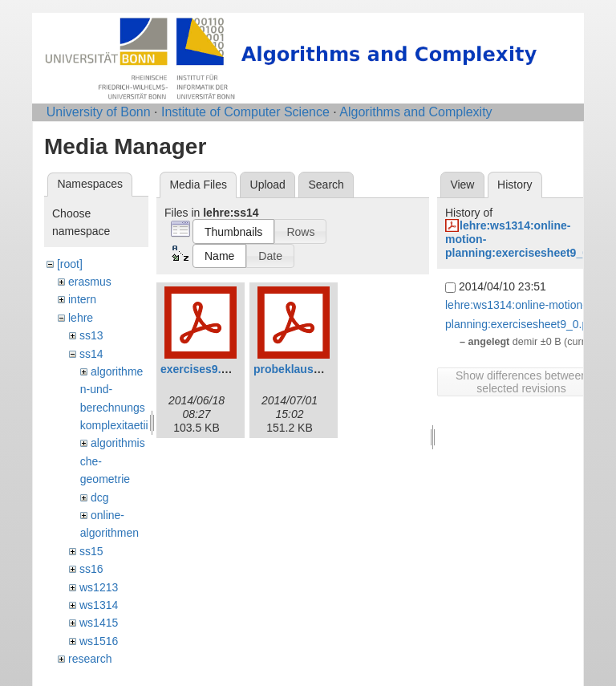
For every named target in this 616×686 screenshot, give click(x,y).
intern (82, 299)
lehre (81, 318)
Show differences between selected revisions (521, 382)
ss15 (91, 551)
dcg (100, 497)
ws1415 (99, 623)
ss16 (91, 569)
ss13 (91, 335)
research (90, 659)
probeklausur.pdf (299, 369)
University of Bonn (99, 112)
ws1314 (99, 605)
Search (326, 185)
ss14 (91, 354)
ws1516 (99, 641)
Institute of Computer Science (245, 112)
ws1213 (99, 587)
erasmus (90, 282)
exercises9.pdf (199, 369)
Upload (268, 185)
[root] (70, 264)
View (462, 185)
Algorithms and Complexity (415, 112)
